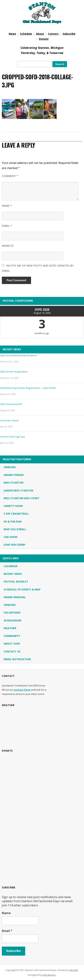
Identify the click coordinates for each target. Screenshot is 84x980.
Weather (10, 628)
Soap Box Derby (15, 545)
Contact (53, 34)
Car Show (10, 537)
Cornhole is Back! (9, 420)
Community (12, 636)
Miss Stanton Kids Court (22, 498)
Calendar (10, 566)
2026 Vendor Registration (14, 372)
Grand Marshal (15, 597)
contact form (22, 690)
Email (7, 226)
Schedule (26, 34)
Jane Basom (49, 975)
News (12, 34)
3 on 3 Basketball (16, 514)
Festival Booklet (16, 582)
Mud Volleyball (15, 529)
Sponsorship (13, 620)
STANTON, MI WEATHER (42, 726)
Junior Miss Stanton (18, 490)
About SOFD (12, 644)
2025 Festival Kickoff (11, 404)
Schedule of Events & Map (22, 589)
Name (7, 206)
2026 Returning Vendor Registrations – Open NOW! (28, 388)
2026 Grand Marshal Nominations (19, 355)
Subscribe (69, 34)
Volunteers (12, 613)
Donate (44, 39)
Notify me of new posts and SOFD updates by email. (38, 268)
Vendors (10, 467)
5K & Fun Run (13, 521)
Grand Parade (14, 475)
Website (8, 246)
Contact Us (12, 651)
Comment (10, 176)
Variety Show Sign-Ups (13, 437)
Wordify (74, 970)
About (40, 34)
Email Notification (17, 659)
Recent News (13, 574)
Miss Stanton (14, 483)
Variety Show (13, 506)
